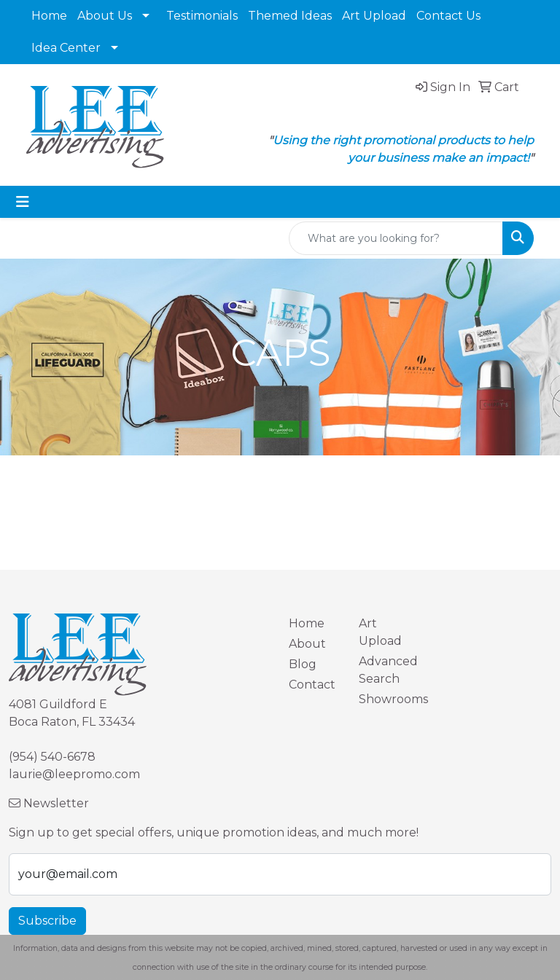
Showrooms (385, 699)
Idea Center (66, 48)
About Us (105, 16)
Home (49, 16)
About (307, 644)
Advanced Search (385, 670)
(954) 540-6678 (52, 757)
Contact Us (448, 16)
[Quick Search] (396, 238)
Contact (312, 685)
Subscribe (47, 921)
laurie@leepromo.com (74, 774)
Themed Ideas (290, 16)
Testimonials (202, 16)
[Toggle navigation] (23, 202)
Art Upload (374, 16)
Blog (303, 664)
